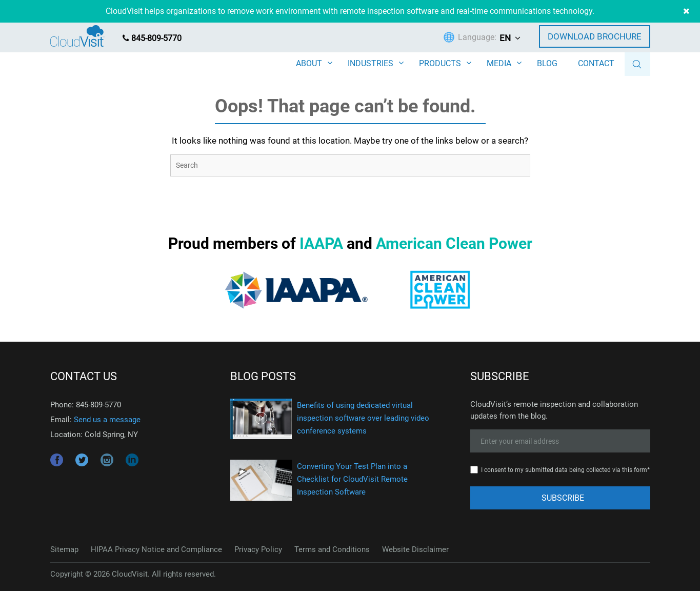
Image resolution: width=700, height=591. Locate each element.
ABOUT (309, 63)
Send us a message (107, 420)
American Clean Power (454, 243)
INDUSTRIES (371, 63)
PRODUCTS (440, 63)
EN (505, 38)
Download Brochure (595, 36)
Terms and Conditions (332, 549)
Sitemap (64, 549)
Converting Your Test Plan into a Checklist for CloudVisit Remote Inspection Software (352, 479)
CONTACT (596, 63)
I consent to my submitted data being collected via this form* (565, 470)
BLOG (547, 63)
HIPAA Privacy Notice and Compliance (156, 549)
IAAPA (321, 243)
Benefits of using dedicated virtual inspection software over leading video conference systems (363, 418)
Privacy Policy (258, 549)
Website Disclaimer (415, 549)
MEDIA (499, 63)
